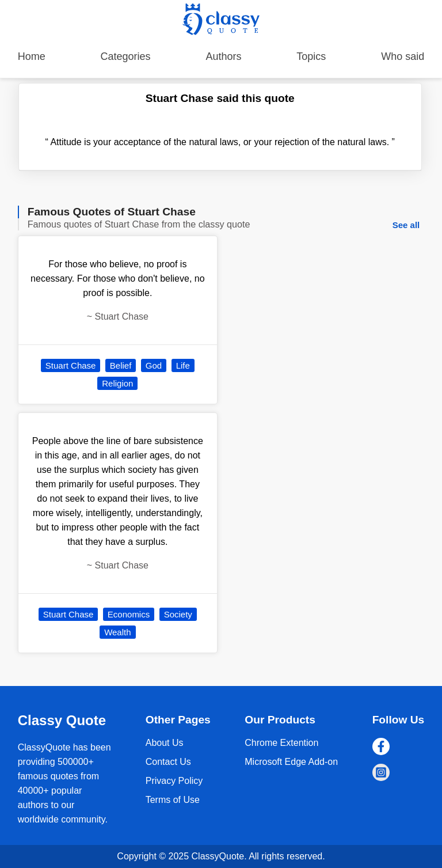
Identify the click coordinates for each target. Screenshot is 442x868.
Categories (126, 56)
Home (32, 56)
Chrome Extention (281, 743)
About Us (165, 743)
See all (406, 225)
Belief (121, 365)
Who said (403, 56)
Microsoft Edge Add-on (291, 762)
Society (178, 614)
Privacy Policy (174, 781)
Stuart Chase (71, 365)
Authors (223, 56)
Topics (311, 56)
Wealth (117, 632)
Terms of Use (173, 800)
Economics (129, 614)
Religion (117, 383)
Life (183, 365)
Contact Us (168, 762)
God (154, 365)
